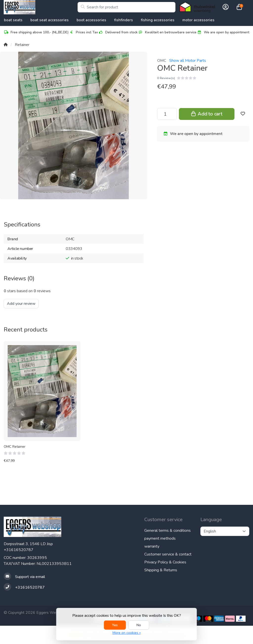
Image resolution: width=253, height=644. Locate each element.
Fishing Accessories (158, 20)
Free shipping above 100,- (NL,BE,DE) (36, 32)
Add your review (21, 304)
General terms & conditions (168, 531)
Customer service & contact (168, 554)
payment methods (160, 538)
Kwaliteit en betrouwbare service (167, 32)
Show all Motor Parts (188, 61)
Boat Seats (13, 20)
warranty (152, 546)
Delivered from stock (118, 32)
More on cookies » (126, 633)
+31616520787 (19, 550)
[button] (225, 7)
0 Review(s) (166, 78)
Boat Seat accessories (50, 20)
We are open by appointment (223, 32)
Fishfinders (124, 20)
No (139, 625)
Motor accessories (198, 20)
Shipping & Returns (161, 570)
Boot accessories (91, 20)
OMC (162, 61)
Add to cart (207, 114)
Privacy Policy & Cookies (165, 562)
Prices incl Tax (83, 32)
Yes (115, 625)
